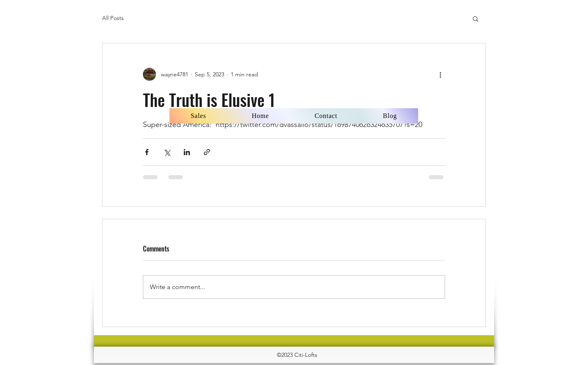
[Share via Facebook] (147, 152)
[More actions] (440, 74)
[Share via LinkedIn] (187, 152)
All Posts (113, 18)
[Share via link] (207, 152)
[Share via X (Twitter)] (167, 152)
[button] (476, 18)
